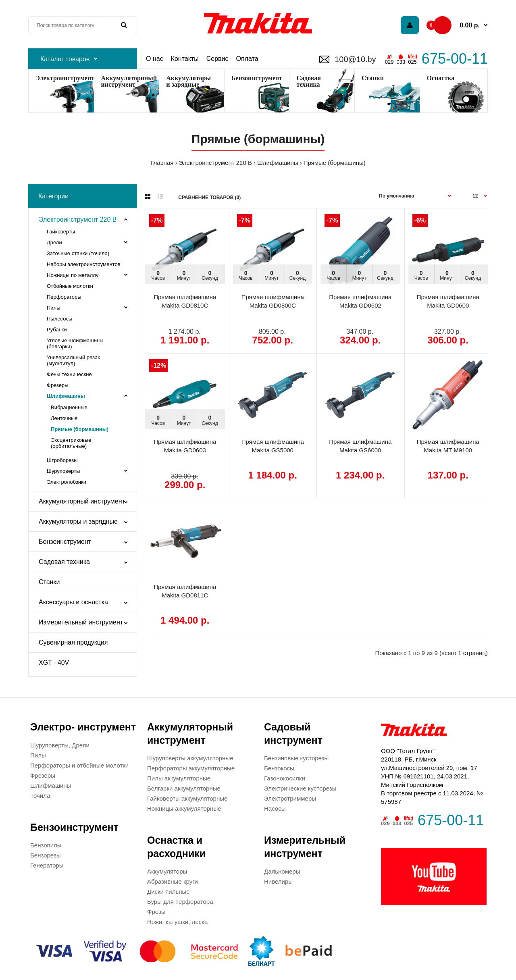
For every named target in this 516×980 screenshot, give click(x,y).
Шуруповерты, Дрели (60, 745)
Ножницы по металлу (73, 275)
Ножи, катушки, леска (177, 922)
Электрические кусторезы (300, 788)
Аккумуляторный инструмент (82, 501)
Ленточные (64, 418)
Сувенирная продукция (73, 642)
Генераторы (47, 865)
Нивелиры (278, 881)
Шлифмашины (278, 163)
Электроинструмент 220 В (215, 163)
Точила (40, 796)
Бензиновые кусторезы (296, 758)
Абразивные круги (173, 881)
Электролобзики (67, 482)
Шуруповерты (63, 471)
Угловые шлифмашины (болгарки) (75, 343)
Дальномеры (282, 871)
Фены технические (69, 374)
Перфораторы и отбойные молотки (79, 765)
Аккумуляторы (167, 871)
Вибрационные (69, 407)
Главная (162, 163)
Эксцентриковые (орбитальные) (71, 443)
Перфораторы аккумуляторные (191, 768)
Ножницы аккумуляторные (184, 808)
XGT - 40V (54, 663)
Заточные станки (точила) (78, 253)
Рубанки (57, 330)
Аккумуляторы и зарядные (188, 81)
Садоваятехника (309, 81)
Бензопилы (46, 845)
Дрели (54, 242)
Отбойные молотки (70, 286)
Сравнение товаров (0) (209, 198)
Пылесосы (59, 319)
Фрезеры (58, 385)
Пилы (54, 308)
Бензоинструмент (257, 78)
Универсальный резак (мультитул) (73, 360)
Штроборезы (62, 460)
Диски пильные (169, 892)
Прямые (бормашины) (335, 163)
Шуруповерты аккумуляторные (190, 758)
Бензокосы (279, 768)
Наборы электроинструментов (84, 264)
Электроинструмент (65, 78)
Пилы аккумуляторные (179, 778)
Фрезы (156, 912)
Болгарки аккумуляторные (184, 788)
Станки (373, 78)
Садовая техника (64, 562)
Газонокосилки (285, 778)
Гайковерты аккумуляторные (187, 798)
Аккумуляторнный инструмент (129, 81)
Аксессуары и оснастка (73, 602)
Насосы (275, 808)
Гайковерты (61, 232)
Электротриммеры (290, 798)
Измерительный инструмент (81, 622)
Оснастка (441, 78)
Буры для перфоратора (180, 902)
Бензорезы (46, 855)
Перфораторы (64, 297)
